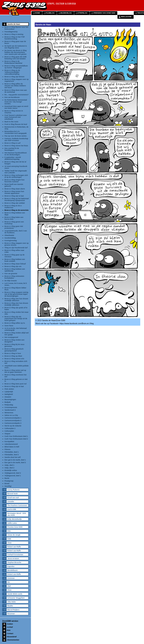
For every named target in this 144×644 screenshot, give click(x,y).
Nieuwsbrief (12, 637)
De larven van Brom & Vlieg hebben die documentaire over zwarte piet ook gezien (16, 52)
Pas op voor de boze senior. (16, 136)
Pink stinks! (9, 389)
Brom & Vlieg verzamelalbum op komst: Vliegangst (16, 67)
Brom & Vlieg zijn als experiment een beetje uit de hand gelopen (16, 319)
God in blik (12, 509)
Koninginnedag (11, 241)
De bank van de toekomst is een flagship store (16, 47)
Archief (10, 627)
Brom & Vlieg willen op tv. (15, 323)
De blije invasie (11, 281)
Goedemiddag (10, 238)
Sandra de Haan (14, 24)
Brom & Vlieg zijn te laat (14, 196)
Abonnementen (13, 640)
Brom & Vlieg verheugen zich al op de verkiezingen (16, 176)
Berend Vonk (12, 494)
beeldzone (126, 17)
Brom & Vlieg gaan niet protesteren (14, 227)
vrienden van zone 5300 (104, 13)
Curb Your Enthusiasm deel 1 (16, 436)
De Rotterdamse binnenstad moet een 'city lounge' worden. (16, 102)
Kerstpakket (9, 442)
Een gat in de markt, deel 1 (15, 460)
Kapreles (11, 566)
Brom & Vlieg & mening (14, 34)
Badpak (8, 402)
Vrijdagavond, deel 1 (13, 476)
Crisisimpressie (11, 407)
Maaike (10, 606)
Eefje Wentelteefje (15, 519)
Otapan (7, 434)
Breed (7, 484)
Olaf (9, 586)
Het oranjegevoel (11, 337)
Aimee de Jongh (14, 535)
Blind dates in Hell (12, 447)
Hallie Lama (12, 523)
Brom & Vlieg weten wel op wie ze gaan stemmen (15, 371)
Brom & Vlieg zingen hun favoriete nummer (15, 181)
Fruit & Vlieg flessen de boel (16, 124)
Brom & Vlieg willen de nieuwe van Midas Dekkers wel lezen (15, 86)
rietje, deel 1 (9, 465)
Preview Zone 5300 (15, 527)
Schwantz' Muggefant (16, 598)
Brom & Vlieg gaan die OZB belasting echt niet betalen (15, 58)
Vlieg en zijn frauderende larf (16, 248)
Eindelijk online (11, 470)
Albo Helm (12, 602)
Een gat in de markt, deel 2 (15, 463)
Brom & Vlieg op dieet (13, 356)
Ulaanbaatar (9, 235)
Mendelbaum (12, 570)
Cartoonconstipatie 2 (13, 421)
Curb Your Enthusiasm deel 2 (16, 439)
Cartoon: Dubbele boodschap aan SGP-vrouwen (16, 139)
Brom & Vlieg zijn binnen (14, 77)
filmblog (50, 13)
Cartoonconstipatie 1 (13, 418)
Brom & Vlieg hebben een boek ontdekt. (15, 260)
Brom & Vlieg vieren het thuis (16, 146)
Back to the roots (11, 122)
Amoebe (11, 502)
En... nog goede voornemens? (17, 95)
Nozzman (11, 614)
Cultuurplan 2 (10, 428)
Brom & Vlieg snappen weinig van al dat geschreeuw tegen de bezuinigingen (16, 294)
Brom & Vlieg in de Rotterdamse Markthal (13, 62)
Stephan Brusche (14, 562)
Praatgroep (9, 481)
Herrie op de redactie (13, 426)
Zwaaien (8, 397)
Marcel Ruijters (13, 610)
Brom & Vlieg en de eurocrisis (16, 210)
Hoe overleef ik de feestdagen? (12, 149)
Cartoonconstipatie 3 (13, 423)
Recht (7, 478)
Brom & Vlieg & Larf (12, 143)
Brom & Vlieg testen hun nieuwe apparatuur (14, 192)
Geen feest (9, 326)
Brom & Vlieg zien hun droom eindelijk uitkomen (16, 300)
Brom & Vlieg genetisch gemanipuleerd (14, 350)
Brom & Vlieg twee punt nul (15, 384)
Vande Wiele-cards (15, 594)
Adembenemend (11, 444)
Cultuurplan (9, 431)
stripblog (83, 13)
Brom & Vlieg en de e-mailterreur (13, 207)
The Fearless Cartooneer (17, 505)
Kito (9, 531)
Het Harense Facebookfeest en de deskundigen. (16, 154)
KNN (9, 539)
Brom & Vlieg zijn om (13, 266)
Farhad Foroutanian (15, 555)
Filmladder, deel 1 (12, 452)
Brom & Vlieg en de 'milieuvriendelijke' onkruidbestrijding (12, 72)
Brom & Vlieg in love (13, 353)
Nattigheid (9, 394)
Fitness (7, 449)
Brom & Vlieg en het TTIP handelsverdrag (15, 38)
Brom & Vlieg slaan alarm (15, 189)
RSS (9, 630)
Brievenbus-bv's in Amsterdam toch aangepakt (16, 132)
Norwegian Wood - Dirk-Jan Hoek (17, 514)
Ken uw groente (11, 274)
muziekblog (66, 13)
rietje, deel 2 (9, 468)
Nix (9, 582)
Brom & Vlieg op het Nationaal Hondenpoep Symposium (17, 199)
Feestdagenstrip (11, 32)
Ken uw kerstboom (12, 97)
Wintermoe (9, 413)
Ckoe (9, 543)
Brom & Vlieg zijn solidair (15, 203)
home (37, 13)
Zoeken (10, 624)
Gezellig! (8, 486)
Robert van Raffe (14, 547)
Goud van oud (13, 498)
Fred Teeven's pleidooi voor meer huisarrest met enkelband (16, 117)
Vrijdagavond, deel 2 (13, 473)
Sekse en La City (11, 415)
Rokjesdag (9, 405)
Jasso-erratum (13, 559)
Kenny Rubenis (13, 490)
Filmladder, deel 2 (12, 455)
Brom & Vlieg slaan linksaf (15, 264)
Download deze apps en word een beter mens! (16, 107)
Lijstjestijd (9, 392)
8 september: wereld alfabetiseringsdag (13, 158)
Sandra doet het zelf (13, 457)
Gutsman (11, 578)
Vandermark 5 (10, 410)
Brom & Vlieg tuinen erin (14, 359)
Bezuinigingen (10, 400)
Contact (10, 634)
